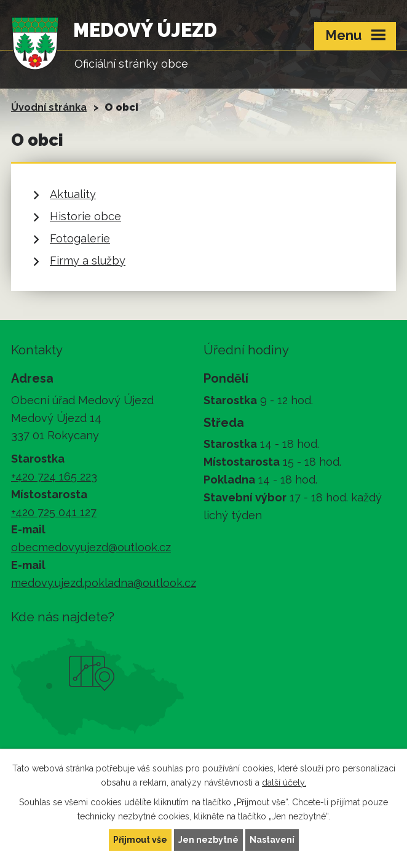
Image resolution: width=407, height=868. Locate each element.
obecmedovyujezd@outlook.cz (91, 547)
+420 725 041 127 (54, 512)
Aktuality (73, 194)
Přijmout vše (140, 840)
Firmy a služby (88, 261)
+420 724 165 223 (54, 476)
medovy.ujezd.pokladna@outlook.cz (104, 583)
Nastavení (272, 840)
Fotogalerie (80, 238)
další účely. (284, 782)
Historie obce (85, 216)
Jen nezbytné (208, 840)
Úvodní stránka (49, 107)
